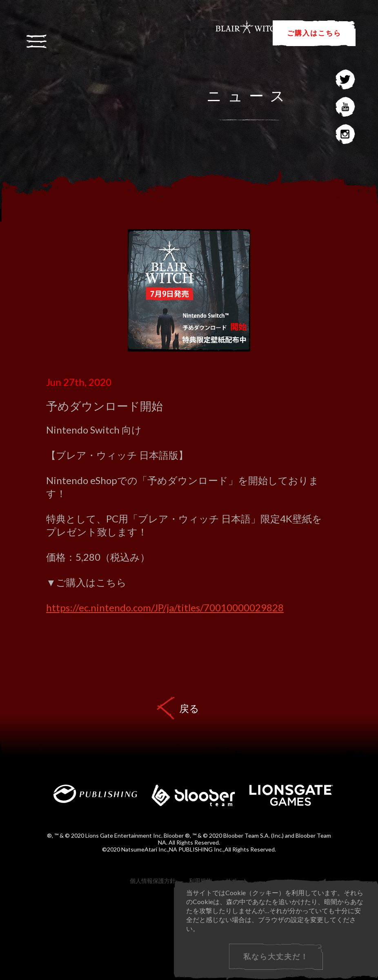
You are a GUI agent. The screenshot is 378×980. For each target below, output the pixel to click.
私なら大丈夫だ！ (276, 956)
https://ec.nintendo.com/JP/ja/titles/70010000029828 (165, 607)
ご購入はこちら (314, 33)
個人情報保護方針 (153, 881)
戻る (189, 708)
